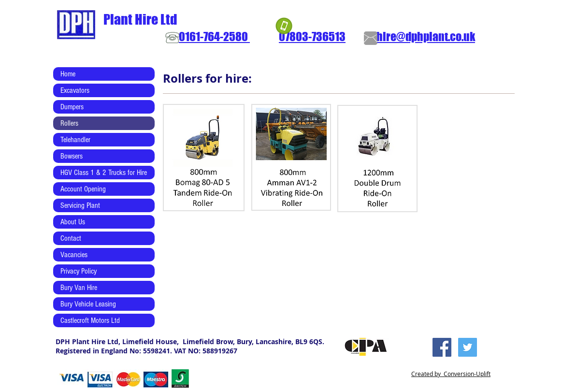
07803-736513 (312, 36)
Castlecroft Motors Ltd (90, 320)
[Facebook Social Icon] (442, 347)
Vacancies (74, 255)
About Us (73, 222)
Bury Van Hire (79, 288)
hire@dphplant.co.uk (426, 36)
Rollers (69, 123)
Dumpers (72, 107)
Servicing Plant (80, 205)
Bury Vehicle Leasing (88, 304)
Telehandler (75, 140)
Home (68, 74)
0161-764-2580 (214, 36)
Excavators (75, 90)
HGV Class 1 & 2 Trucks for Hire (104, 173)
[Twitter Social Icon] (468, 347)
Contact (71, 238)
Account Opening (83, 189)
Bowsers (72, 156)
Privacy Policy (79, 271)
